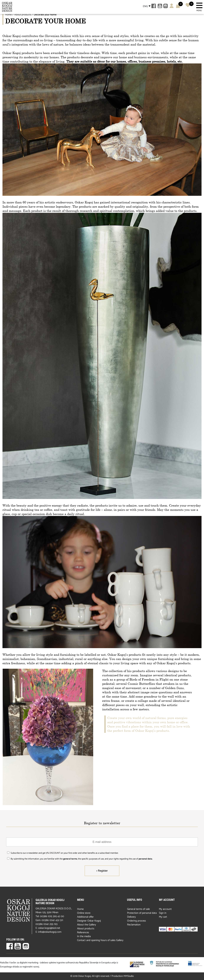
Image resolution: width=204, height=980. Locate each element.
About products (23, 15)
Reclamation (134, 925)
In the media (84, 936)
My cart (163, 917)
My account (165, 909)
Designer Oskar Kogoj (89, 921)
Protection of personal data (142, 913)
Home (8, 15)
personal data (145, 859)
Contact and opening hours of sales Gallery (100, 940)
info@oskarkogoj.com (50, 932)
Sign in (163, 913)
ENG (145, 6)
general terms (70, 859)
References (83, 932)
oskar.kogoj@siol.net (49, 928)
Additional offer (85, 917)
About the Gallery (87, 925)
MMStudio (129, 976)
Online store (84, 913)
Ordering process (136, 921)
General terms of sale (138, 909)
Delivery (131, 917)
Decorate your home (45, 15)
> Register (102, 871)
